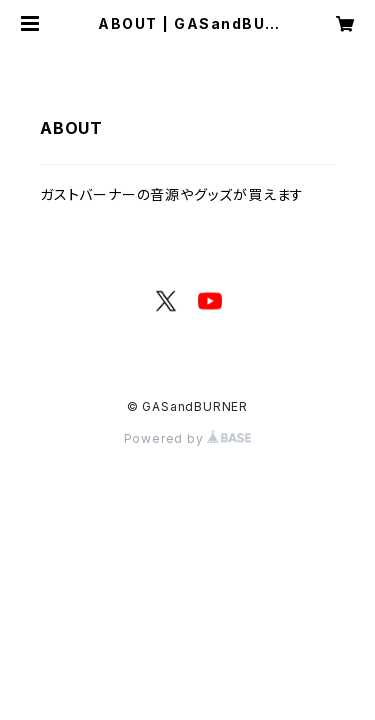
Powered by (188, 438)
